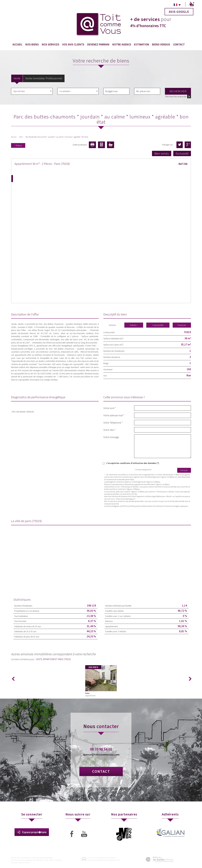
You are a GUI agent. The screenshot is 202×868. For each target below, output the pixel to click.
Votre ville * (109, 430)
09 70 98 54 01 (101, 749)
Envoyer (184, 470)
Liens (46, 860)
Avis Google (179, 12)
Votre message (111, 437)
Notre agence (122, 44)
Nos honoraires (38, 860)
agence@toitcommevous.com (101, 755)
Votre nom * (110, 408)
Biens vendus (161, 44)
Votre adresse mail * (114, 415)
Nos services (51, 44)
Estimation (142, 44)
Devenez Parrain (98, 44)
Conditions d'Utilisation (163, 506)
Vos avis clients (73, 44)
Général (112, 325)
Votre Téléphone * (113, 422)
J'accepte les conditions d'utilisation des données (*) (133, 463)
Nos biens (32, 44)
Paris (21, 137)
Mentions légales (26, 860)
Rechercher (178, 91)
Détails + (134, 325)
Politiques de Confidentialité (141, 506)
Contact (179, 44)
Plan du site (15, 860)
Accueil (17, 44)
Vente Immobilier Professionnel (44, 78)
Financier (182, 325)
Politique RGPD (24, 863)
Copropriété (158, 325)
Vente (17, 78)
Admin (51, 860)
